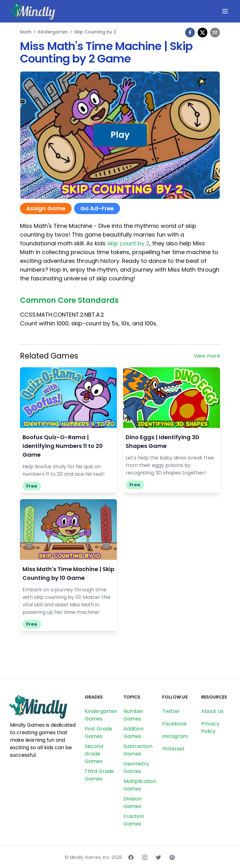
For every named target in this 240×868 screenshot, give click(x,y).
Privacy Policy (210, 728)
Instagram (175, 736)
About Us (212, 711)
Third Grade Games (99, 775)
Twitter (171, 711)
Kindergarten (53, 32)
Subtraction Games (138, 750)
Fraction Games (134, 820)
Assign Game (46, 208)
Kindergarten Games (101, 715)
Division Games (132, 803)
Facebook (175, 724)
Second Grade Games (94, 754)
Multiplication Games (140, 785)
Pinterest (173, 749)
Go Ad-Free (97, 208)
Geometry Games (136, 768)
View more (207, 356)
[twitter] (202, 33)
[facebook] (190, 33)
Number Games (133, 715)
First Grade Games (98, 733)
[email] (215, 33)
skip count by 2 (128, 243)
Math (26, 32)
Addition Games (133, 733)
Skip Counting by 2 (95, 32)
